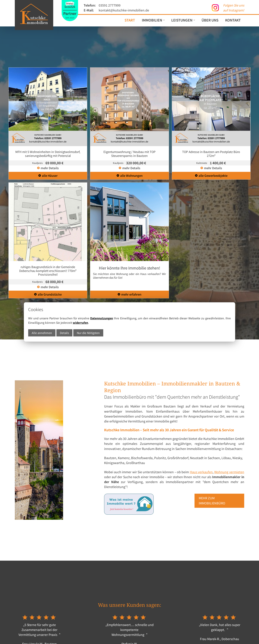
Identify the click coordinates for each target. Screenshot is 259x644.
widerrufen (80, 323)
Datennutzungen (102, 318)
